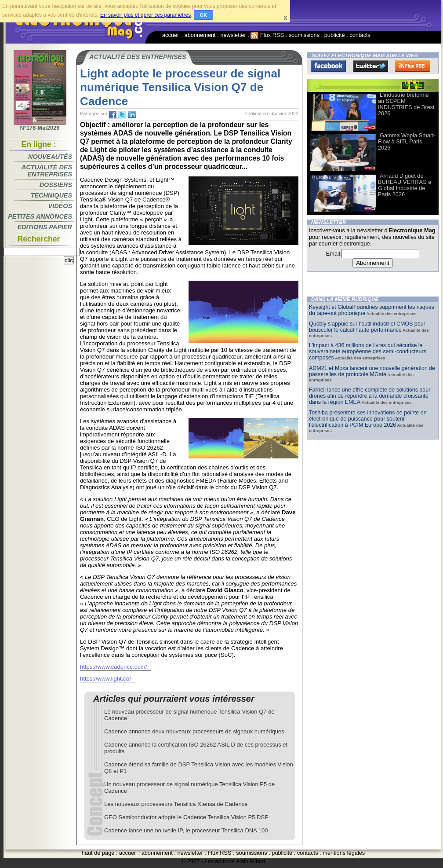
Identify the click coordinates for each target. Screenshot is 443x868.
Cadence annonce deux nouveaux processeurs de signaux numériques (194, 731)
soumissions (304, 35)
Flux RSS (267, 35)
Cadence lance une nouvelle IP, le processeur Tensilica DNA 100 (186, 830)
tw (122, 115)
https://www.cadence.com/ (113, 667)
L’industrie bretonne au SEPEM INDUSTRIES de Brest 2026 (406, 104)
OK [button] (204, 15)
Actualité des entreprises (47, 171)
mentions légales (344, 853)
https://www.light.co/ (105, 679)
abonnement (200, 35)
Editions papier (45, 227)
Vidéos (60, 206)
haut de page (98, 853)
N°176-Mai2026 (40, 125)
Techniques (51, 195)
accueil (171, 35)
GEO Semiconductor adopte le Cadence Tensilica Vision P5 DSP (186, 817)
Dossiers (56, 185)
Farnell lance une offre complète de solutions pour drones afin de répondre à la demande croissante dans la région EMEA (370, 396)
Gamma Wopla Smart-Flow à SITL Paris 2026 (407, 141)
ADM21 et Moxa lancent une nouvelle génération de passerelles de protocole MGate (372, 371)
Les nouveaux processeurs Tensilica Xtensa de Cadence (176, 804)
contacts (360, 35)
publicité (335, 35)
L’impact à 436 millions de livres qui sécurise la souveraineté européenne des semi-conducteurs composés (368, 352)
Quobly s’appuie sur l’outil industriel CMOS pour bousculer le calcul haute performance (367, 327)
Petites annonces (40, 216)
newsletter (233, 35)
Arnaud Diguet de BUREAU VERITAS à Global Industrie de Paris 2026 (405, 185)
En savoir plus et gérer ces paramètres (145, 15)
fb (113, 115)
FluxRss (413, 66)
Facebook (328, 66)
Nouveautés (50, 157)
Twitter (370, 66)
